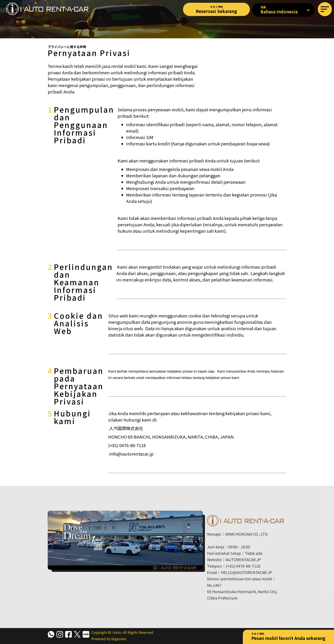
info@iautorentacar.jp (131, 454)
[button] (325, 9)
